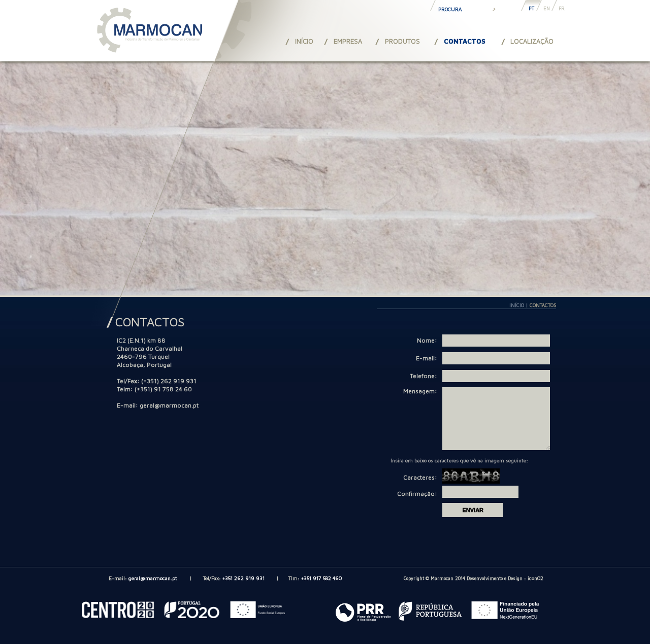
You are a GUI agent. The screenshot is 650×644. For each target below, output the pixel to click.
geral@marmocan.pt (169, 405)
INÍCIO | (519, 305)
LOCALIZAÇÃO (532, 41)
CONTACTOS (465, 41)
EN (547, 8)
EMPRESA (348, 41)
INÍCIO (304, 41)
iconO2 (535, 590)
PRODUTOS (402, 41)
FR (562, 8)
